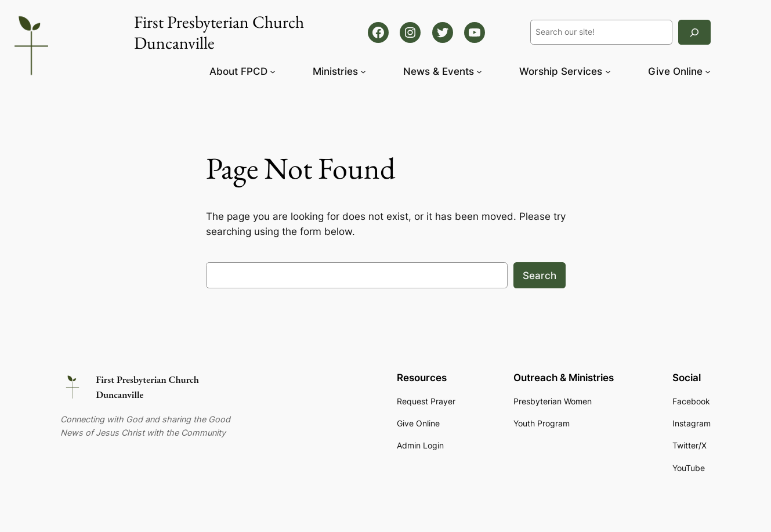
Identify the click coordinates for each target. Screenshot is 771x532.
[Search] (694, 32)
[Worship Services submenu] (608, 71)
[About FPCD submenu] (273, 71)
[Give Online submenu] (708, 71)
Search (540, 276)
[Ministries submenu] (363, 71)
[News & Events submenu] (479, 71)
